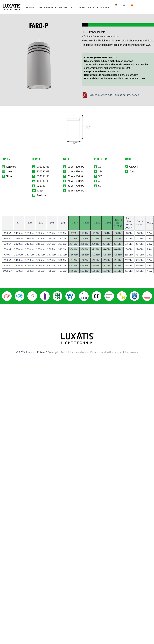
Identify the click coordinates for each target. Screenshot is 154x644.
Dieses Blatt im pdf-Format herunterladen (114, 95)
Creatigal (53, 352)
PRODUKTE (47, 7)
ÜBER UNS (85, 7)
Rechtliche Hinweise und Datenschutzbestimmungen (92, 352)
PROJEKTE (66, 7)
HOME (30, 7)
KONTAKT (103, 7)
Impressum (131, 352)
